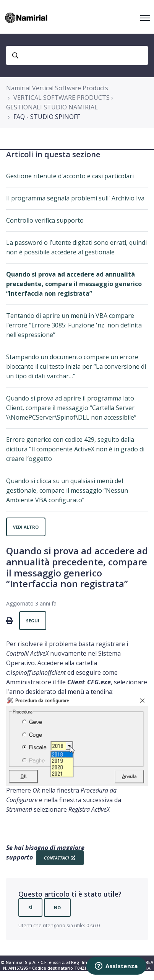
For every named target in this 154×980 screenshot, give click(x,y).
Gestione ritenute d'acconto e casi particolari (70, 176)
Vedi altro (26, 527)
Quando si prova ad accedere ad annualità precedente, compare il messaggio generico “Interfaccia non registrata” (74, 284)
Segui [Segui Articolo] (33, 621)
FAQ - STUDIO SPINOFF (47, 117)
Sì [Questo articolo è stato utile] (30, 908)
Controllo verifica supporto (45, 220)
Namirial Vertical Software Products (57, 88)
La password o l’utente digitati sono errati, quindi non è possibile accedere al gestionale (76, 247)
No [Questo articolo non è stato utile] (57, 908)
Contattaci (56, 858)
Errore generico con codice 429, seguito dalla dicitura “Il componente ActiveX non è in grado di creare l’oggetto (75, 449)
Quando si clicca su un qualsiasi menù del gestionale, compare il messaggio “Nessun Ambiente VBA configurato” (67, 490)
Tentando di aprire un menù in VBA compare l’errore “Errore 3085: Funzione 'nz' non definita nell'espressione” (74, 325)
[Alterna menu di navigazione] (145, 18)
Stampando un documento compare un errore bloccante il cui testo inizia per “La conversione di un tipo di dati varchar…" (76, 366)
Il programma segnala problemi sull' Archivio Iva (75, 198)
